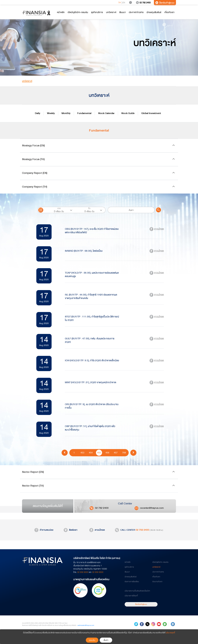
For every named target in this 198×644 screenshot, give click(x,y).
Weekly (51, 113)
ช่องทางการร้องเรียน (132, 582)
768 (124, 453)
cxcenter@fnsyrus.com (152, 508)
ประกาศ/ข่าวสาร (158, 572)
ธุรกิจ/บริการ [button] (97, 12)
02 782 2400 (143, 3)
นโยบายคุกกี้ (170, 633)
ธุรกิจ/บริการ (129, 567)
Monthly (66, 113)
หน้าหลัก (128, 562)
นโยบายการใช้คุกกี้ (131, 596)
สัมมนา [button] (123, 12)
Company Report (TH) (35, 187)
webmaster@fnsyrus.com (86, 625)
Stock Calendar (106, 113)
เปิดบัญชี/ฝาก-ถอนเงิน (160, 562)
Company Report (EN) (35, 173)
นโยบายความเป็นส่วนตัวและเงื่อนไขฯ (137, 591)
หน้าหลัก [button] (61, 12)
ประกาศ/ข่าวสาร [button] (136, 12)
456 (107, 453)
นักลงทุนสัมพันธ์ (131, 577)
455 (99, 453)
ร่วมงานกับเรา (157, 582)
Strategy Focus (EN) (33, 145)
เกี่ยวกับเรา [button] (169, 12)
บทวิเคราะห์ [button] (111, 12)
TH (120, 3)
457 (116, 453)
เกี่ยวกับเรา (156, 577)
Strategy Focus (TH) (33, 159)
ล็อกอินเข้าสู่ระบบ (165, 3)
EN (124, 3)
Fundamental (84, 113)
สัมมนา (127, 572)
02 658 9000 (83, 572)
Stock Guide (128, 113)
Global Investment (151, 113)
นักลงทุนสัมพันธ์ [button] (154, 12)
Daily (38, 113)
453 (82, 453)
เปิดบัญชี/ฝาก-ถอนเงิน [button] (78, 12)
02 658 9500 (98, 572)
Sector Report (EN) (33, 472)
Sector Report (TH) (33, 486)
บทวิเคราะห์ (156, 567)
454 (91, 453)
